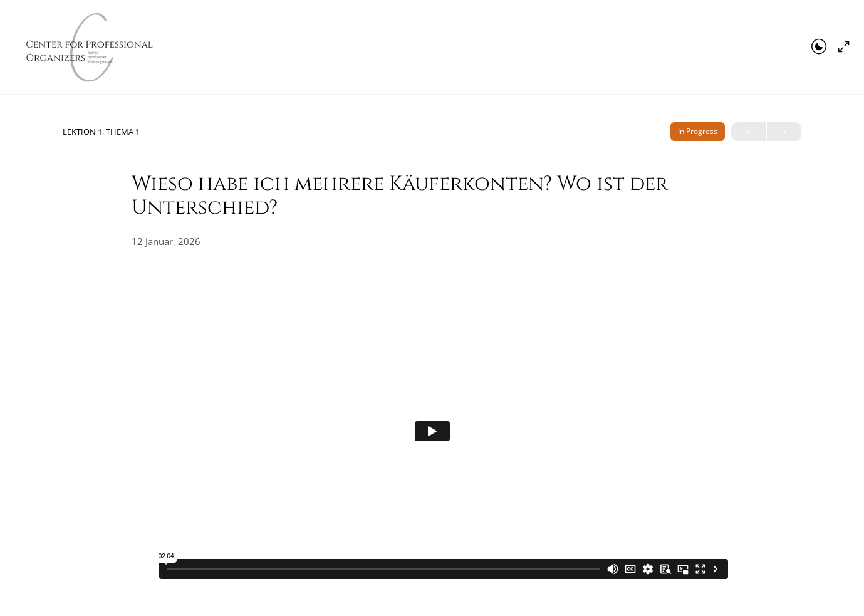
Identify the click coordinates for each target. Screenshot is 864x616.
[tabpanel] (432, 431)
